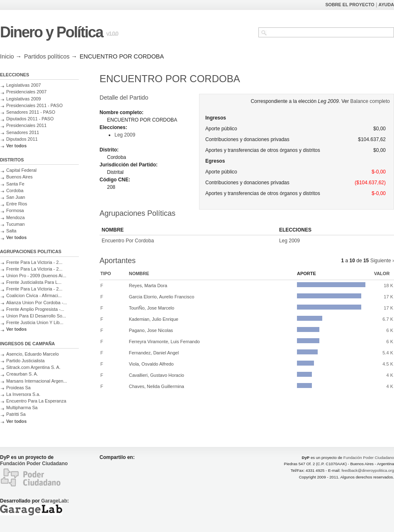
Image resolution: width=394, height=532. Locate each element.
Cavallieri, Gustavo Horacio (157, 375)
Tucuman (16, 224)
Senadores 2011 (23, 132)
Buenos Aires (19, 177)
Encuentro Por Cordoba (128, 241)
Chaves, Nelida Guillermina (157, 386)
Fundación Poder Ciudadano (34, 464)
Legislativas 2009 (23, 99)
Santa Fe (15, 184)
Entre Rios (17, 204)
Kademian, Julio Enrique (154, 319)
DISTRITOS (12, 160)
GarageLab (54, 501)
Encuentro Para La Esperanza (36, 401)
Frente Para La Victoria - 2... (34, 262)
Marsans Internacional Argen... (36, 381)
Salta (11, 231)
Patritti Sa (16, 414)
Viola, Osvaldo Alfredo (151, 364)
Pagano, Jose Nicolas (151, 330)
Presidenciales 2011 (26, 125)
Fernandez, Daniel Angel (154, 353)
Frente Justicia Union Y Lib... (35, 322)
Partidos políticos (47, 56)
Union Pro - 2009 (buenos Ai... (36, 276)
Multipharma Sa (22, 408)
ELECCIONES (15, 75)
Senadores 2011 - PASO (31, 112)
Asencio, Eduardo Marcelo (33, 354)
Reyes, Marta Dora (148, 286)
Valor (382, 273)
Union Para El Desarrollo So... (36, 316)
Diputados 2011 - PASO (30, 119)
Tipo (106, 273)
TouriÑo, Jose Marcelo (152, 308)
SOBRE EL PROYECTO (350, 5)
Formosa (15, 210)
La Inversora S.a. (23, 394)
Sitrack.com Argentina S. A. (33, 367)
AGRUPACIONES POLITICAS (31, 251)
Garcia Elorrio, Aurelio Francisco (162, 297)
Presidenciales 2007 (26, 92)
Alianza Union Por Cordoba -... (36, 303)
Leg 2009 (125, 135)
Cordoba (15, 190)
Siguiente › (382, 261)
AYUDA (386, 5)
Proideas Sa (18, 388)
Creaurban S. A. (22, 374)
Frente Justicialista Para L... (34, 282)
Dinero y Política (51, 32)
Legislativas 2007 (23, 85)
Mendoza (15, 217)
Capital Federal (21, 170)
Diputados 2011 (22, 139)
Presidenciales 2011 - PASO (34, 105)
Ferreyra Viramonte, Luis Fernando (164, 342)
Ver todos (16, 146)
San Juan (16, 197)
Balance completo (370, 101)
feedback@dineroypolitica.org (368, 470)
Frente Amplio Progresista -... (35, 309)
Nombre (139, 273)
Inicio (7, 56)
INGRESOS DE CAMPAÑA (27, 344)
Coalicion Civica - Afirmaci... (34, 295)
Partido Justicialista (25, 361)
